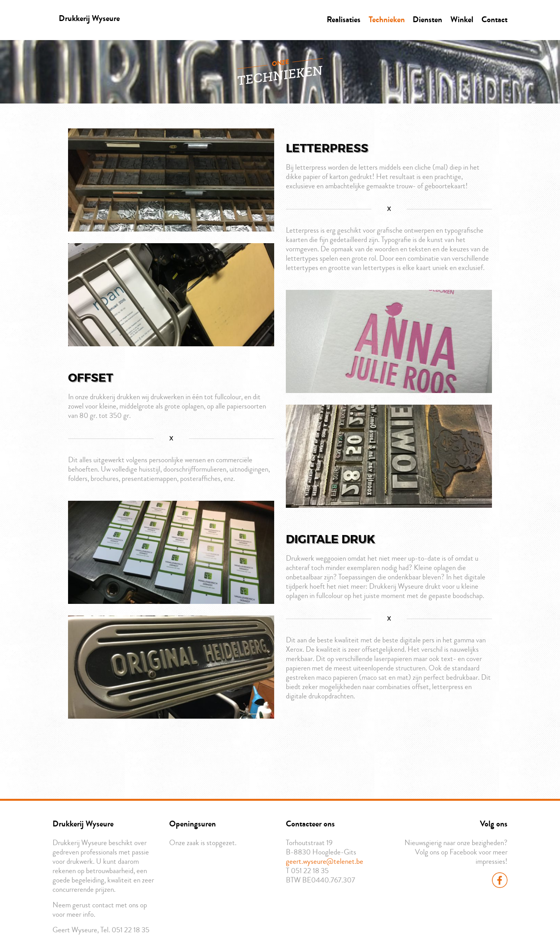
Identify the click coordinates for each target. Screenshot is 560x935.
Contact (494, 19)
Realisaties (344, 19)
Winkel (462, 19)
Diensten (427, 19)
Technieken (387, 19)
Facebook (500, 880)
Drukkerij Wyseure (89, 18)
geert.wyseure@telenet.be (325, 861)
